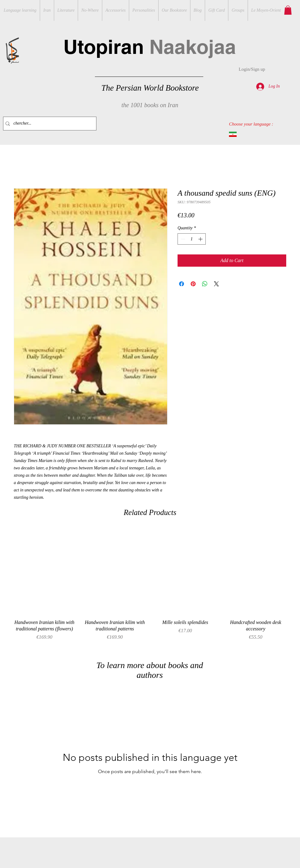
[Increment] (201, 239)
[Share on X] (216, 284)
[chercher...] (48, 124)
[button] (288, 10)
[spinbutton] (192, 239)
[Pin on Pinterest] (193, 284)
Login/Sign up (252, 69)
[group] (150, 588)
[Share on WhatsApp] (205, 284)
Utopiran (150, 47)
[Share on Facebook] (182, 284)
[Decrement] (182, 239)
